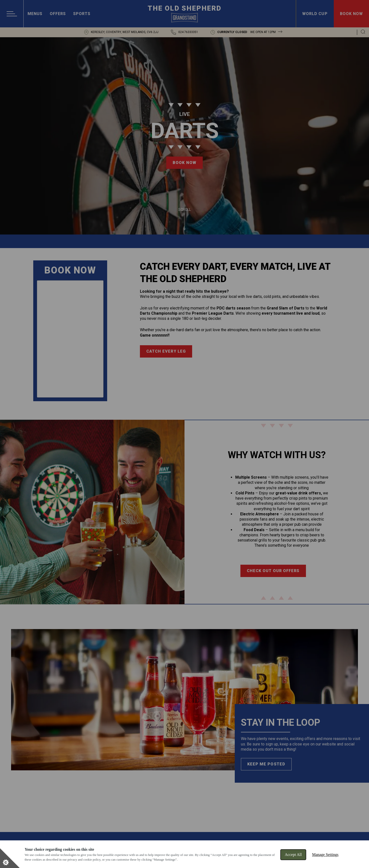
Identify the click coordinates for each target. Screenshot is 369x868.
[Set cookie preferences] (10, 858)
